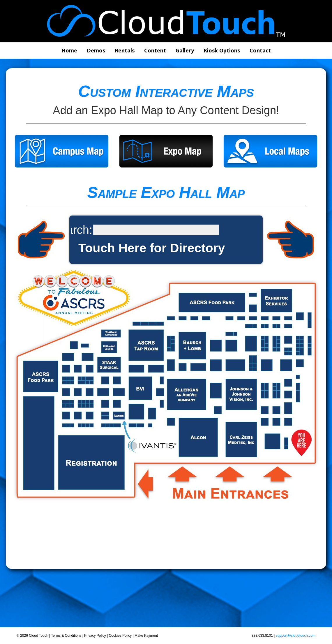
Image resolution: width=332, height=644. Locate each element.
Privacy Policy (95, 636)
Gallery (185, 50)
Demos (96, 50)
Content (155, 50)
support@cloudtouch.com (296, 636)
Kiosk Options (222, 50)
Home (69, 50)
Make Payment (146, 636)
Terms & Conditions (66, 636)
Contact (260, 50)
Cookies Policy (120, 636)
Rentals (125, 50)
